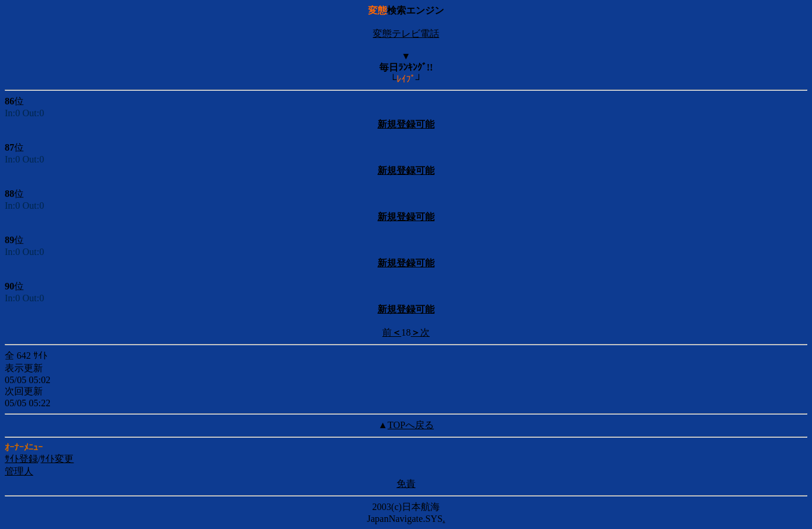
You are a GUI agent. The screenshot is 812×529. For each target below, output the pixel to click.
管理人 (19, 471)
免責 (406, 484)
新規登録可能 (406, 124)
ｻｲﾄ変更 (57, 459)
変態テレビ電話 (406, 34)
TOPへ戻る (411, 425)
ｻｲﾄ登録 (21, 459)
